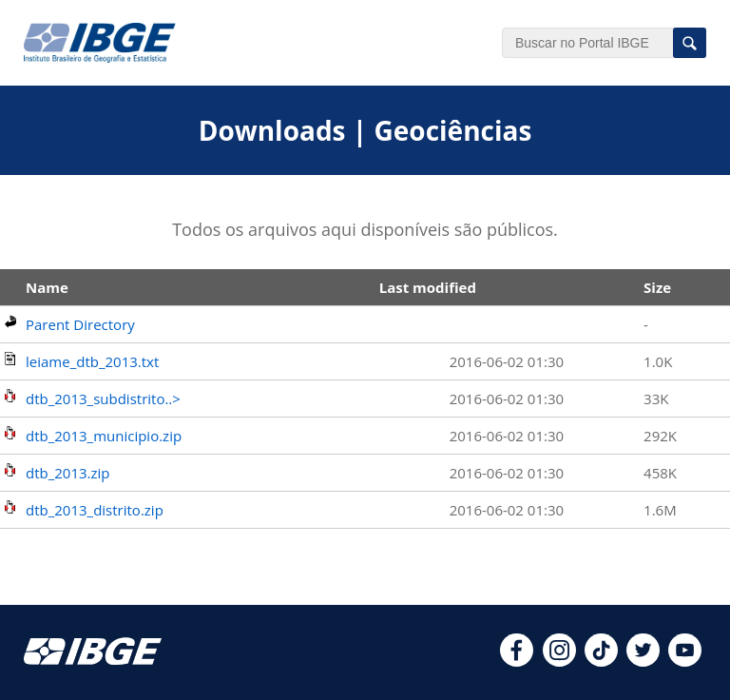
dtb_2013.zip (68, 473)
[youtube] (685, 661)
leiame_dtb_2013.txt (92, 361)
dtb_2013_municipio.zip (104, 436)
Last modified (428, 287)
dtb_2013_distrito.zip (95, 510)
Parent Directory (80, 324)
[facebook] (517, 661)
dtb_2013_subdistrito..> (103, 399)
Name (47, 287)
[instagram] (559, 661)
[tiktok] (601, 661)
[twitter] (643, 661)
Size (657, 287)
